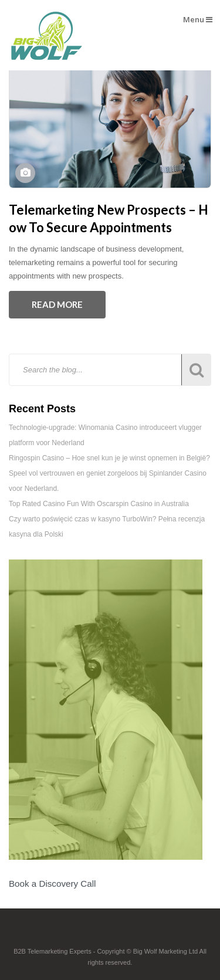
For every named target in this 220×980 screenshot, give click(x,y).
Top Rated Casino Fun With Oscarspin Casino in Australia (99, 504)
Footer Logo (110, 935)
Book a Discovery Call (52, 884)
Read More (57, 304)
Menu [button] (198, 19)
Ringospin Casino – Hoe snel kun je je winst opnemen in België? (109, 458)
